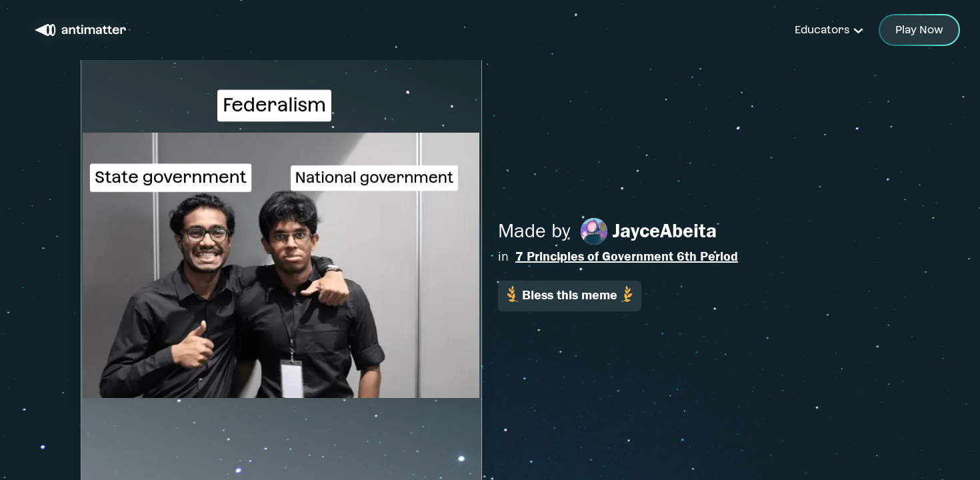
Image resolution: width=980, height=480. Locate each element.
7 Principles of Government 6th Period (627, 256)
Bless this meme (570, 294)
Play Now (919, 30)
